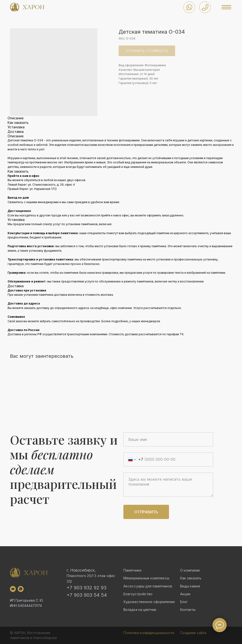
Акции (185, 594)
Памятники (132, 570)
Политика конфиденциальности (149, 633)
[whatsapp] (21, 589)
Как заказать (191, 578)
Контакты (188, 610)
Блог (184, 602)
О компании (190, 570)
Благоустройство (138, 594)
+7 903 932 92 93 (86, 588)
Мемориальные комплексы (146, 578)
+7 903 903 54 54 (87, 595)
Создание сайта (193, 633)
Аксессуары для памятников (148, 586)
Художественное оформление (149, 602)
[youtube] (13, 589)
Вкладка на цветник (140, 610)
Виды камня (190, 586)
